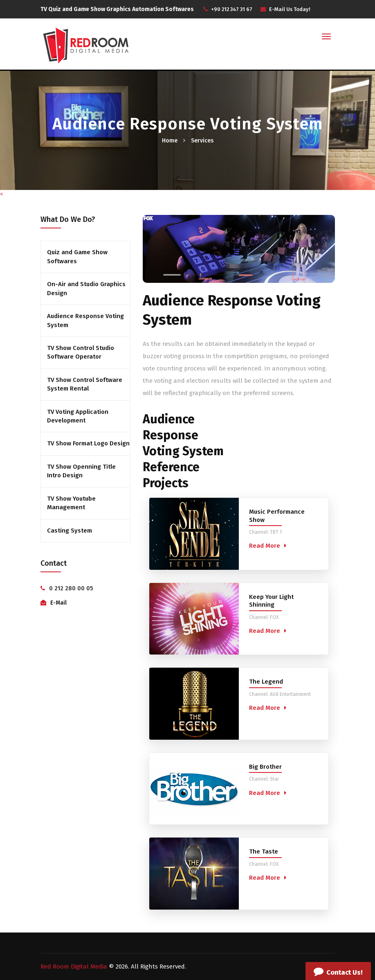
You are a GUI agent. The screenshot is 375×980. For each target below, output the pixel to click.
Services (202, 141)
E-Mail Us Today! (290, 9)
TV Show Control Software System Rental (85, 384)
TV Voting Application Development (78, 416)
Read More (265, 546)
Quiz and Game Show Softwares (77, 256)
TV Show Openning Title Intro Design (81, 471)
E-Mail (58, 603)
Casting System (70, 531)
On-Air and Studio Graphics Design (86, 288)
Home (170, 141)
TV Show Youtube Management (71, 503)
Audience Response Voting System (85, 320)
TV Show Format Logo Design (88, 443)
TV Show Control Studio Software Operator (81, 352)
